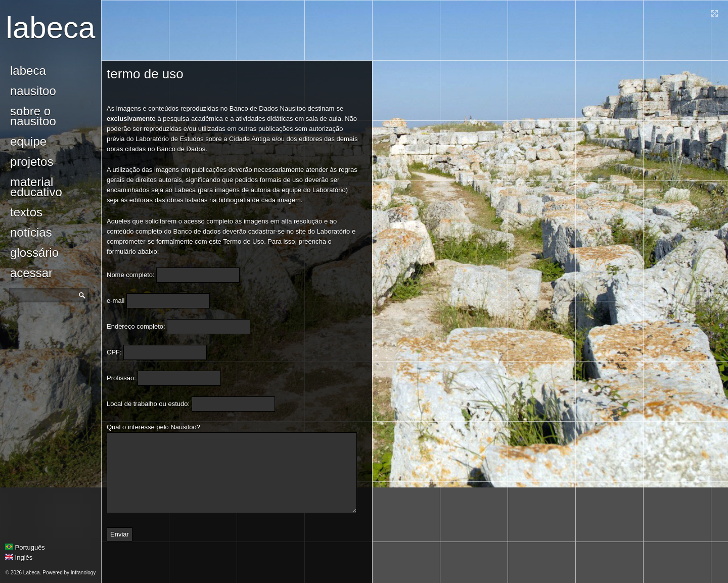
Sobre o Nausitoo (33, 116)
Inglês (19, 557)
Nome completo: (131, 275)
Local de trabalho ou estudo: (148, 404)
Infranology (83, 573)
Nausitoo (33, 91)
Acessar (31, 273)
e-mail (116, 301)
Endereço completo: (136, 326)
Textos (26, 212)
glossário (34, 253)
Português (25, 547)
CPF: (114, 352)
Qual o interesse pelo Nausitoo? (153, 427)
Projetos (32, 162)
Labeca (51, 28)
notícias (31, 232)
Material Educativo (36, 187)
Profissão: (121, 378)
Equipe (28, 141)
